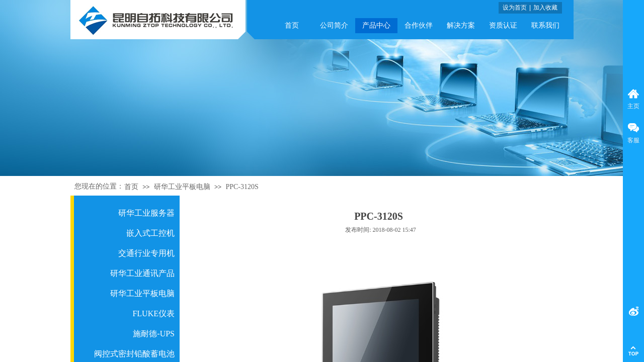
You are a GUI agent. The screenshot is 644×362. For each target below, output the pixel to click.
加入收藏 (545, 8)
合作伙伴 (419, 25)
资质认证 (503, 25)
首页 (292, 25)
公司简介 (334, 25)
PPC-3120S (242, 187)
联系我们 (545, 25)
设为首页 (515, 8)
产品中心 (376, 25)
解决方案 (461, 25)
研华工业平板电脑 (182, 187)
